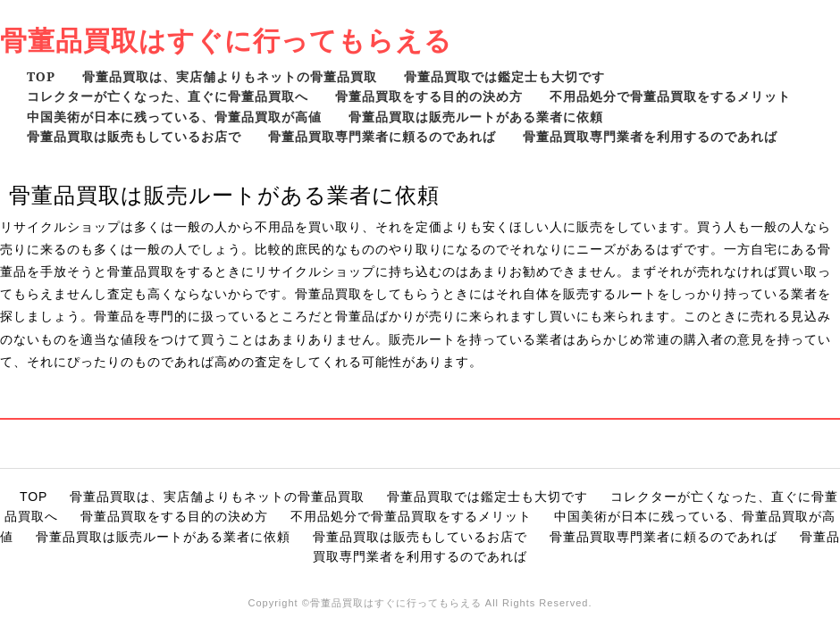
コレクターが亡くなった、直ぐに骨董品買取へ (168, 96)
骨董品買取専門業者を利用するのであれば (650, 136)
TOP (41, 76)
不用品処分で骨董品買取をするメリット (670, 96)
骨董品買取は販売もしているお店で (134, 136)
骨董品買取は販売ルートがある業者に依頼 (476, 117)
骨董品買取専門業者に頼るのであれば (382, 136)
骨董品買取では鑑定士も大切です (504, 76)
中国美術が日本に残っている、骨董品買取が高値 (174, 117)
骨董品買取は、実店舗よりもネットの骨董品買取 (230, 76)
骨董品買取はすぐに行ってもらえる (226, 40)
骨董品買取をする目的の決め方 (429, 96)
